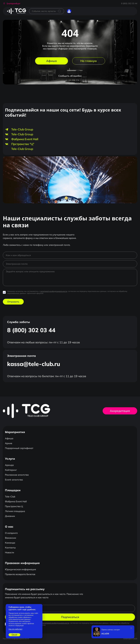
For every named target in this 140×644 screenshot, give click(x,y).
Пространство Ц (14, 506)
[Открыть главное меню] (76, 11)
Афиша (51, 61)
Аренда (9, 465)
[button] (12, 4)
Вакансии (11, 538)
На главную (89, 61)
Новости (10, 552)
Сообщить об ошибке (70, 76)
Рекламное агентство (17, 475)
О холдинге (11, 533)
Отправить (13, 302)
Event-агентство (14, 480)
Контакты (10, 548)
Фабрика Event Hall (16, 501)
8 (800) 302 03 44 (129, 3)
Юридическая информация (20, 569)
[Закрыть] (131, 628)
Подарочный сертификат (19, 448)
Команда (10, 543)
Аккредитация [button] (120, 411)
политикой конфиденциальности (54, 291)
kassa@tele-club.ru (34, 364)
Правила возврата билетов (20, 574)
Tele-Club (10, 497)
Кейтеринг (11, 470)
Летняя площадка (15, 511)
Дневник (10, 516)
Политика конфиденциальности (16, 639)
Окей (14, 635)
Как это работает (15, 629)
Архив (9, 443)
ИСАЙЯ (105, 634)
